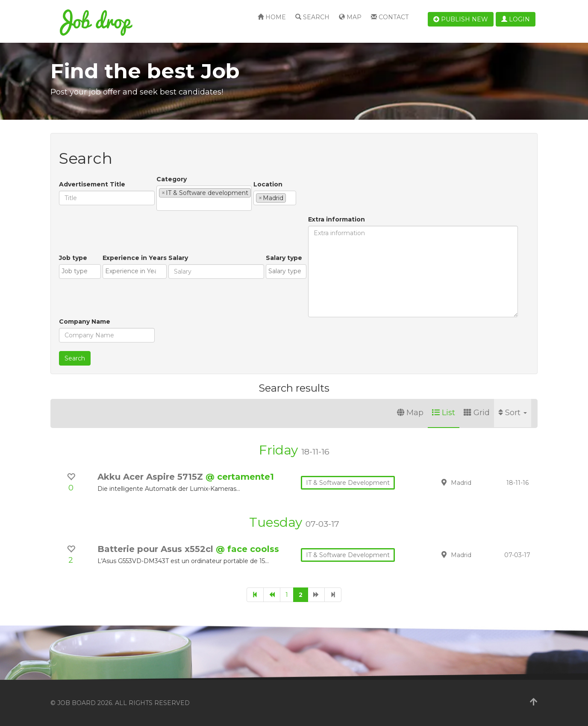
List (444, 413)
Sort (513, 413)
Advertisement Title (92, 184)
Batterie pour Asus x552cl (157, 549)
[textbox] (161, 204)
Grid (477, 413)
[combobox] (204, 198)
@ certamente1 (240, 477)
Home (272, 17)
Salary (178, 258)
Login (516, 19)
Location (268, 184)
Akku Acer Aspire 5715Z (151, 477)
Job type (73, 258)
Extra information (337, 219)
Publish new (461, 19)
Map (350, 17)
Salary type (284, 258)
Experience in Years (135, 258)
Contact (390, 17)
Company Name (85, 322)
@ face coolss (247, 549)
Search (312, 17)
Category (172, 179)
